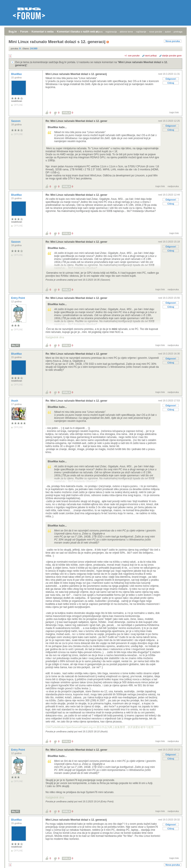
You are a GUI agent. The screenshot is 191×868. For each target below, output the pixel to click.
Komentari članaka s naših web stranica (81, 32)
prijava (99, 32)
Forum (24, 32)
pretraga (178, 32)
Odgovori (171, 79)
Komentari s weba (43, 32)
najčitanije (141, 32)
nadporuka (173, 186)
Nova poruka (173, 41)
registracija (111, 32)
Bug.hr (13, 32)
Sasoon (16, 121)
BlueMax (17, 74)
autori (168, 32)
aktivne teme (126, 32)
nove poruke (156, 32)
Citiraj (171, 83)
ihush (15, 401)
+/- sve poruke (132, 56)
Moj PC (15, 345)
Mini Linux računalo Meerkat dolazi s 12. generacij (76, 74)
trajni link (174, 112)
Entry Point (18, 298)
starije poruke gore (172, 56)
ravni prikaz (151, 56)
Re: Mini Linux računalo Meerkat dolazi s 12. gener (76, 121)
